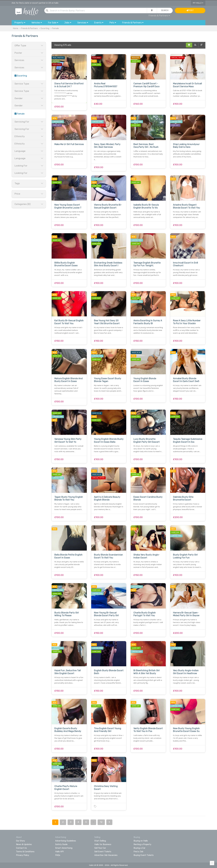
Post (190, 10)
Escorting (45, 28)
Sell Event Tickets (103, 852)
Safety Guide (61, 844)
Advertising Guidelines (66, 841)
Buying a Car (139, 848)
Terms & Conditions (25, 852)
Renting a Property (142, 844)
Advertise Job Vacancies (106, 855)
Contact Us (21, 848)
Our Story (20, 841)
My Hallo (198, 3)
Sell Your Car (100, 848)
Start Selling (100, 841)
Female (55, 28)
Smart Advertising (64, 848)
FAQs (58, 855)
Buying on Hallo (141, 841)
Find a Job (138, 852)
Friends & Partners (159, 16)
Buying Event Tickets (144, 855)
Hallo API (59, 852)
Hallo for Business (103, 844)
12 (101, 822)
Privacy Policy (23, 855)
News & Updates (24, 844)
